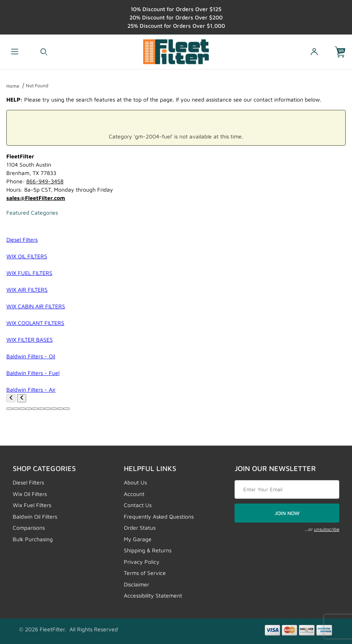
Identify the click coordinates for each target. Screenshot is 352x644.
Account (134, 494)
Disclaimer (137, 584)
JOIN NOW (287, 513)
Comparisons (29, 528)
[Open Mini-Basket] (343, 52)
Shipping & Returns (148, 550)
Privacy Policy (142, 562)
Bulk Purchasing (33, 539)
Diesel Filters (28, 482)
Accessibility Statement (153, 595)
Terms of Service (145, 573)
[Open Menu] (15, 52)
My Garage (138, 539)
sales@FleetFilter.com (36, 198)
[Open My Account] (314, 52)
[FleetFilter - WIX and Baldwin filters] (176, 51)
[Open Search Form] (44, 52)
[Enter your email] (287, 490)
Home (13, 86)
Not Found (37, 86)
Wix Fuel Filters (32, 505)
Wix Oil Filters (30, 494)
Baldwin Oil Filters (35, 516)
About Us (135, 482)
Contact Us (138, 505)
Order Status (140, 528)
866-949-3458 (45, 181)
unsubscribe (327, 529)
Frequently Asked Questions (159, 516)
